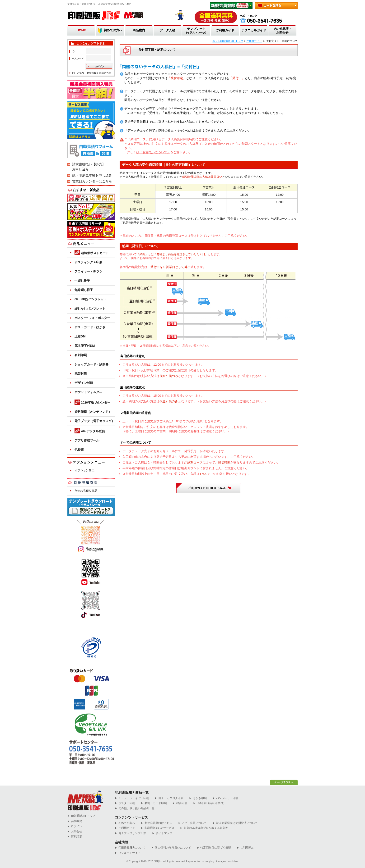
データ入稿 (167, 30)
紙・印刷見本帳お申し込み (92, 175)
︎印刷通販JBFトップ (81, 816)
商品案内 (139, 30)
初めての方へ (113, 30)
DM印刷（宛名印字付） (210, 803)
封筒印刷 (180, 803)
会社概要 (75, 821)
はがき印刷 (198, 798)
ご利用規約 (246, 848)
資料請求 (75, 837)
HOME (81, 30)
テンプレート (196, 31)
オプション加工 (84, 470)
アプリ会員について (192, 823)
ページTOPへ (284, 782)
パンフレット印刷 (225, 798)
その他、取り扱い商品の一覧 (135, 808)
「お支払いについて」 (155, 152)
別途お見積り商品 (86, 491)
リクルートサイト (128, 853)
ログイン (75, 826)
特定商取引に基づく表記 (214, 848)
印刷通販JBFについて (130, 848)
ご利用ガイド (225, 30)
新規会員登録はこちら (157, 823)
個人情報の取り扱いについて (171, 848)
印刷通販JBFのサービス (158, 828)
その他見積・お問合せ (282, 31)
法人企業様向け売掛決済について (235, 823)
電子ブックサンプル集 (131, 833)
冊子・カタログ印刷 (169, 798)
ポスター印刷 (125, 803)
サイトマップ (162, 833)
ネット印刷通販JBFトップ (228, 41)
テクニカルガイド (254, 30)
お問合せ (75, 832)
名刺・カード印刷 (154, 803)
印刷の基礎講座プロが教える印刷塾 (204, 828)
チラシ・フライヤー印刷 (132, 798)
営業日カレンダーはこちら (92, 181)
